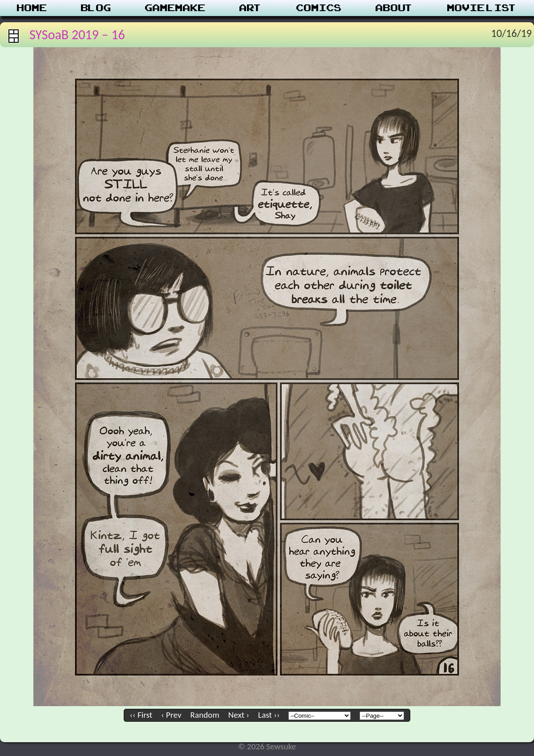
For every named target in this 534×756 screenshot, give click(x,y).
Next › (239, 715)
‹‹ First (141, 715)
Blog (96, 8)
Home (32, 8)
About (394, 8)
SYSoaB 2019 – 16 (77, 35)
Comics (319, 8)
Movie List (482, 8)
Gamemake (175, 8)
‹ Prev (171, 715)
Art (251, 8)
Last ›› (269, 715)
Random (205, 715)
